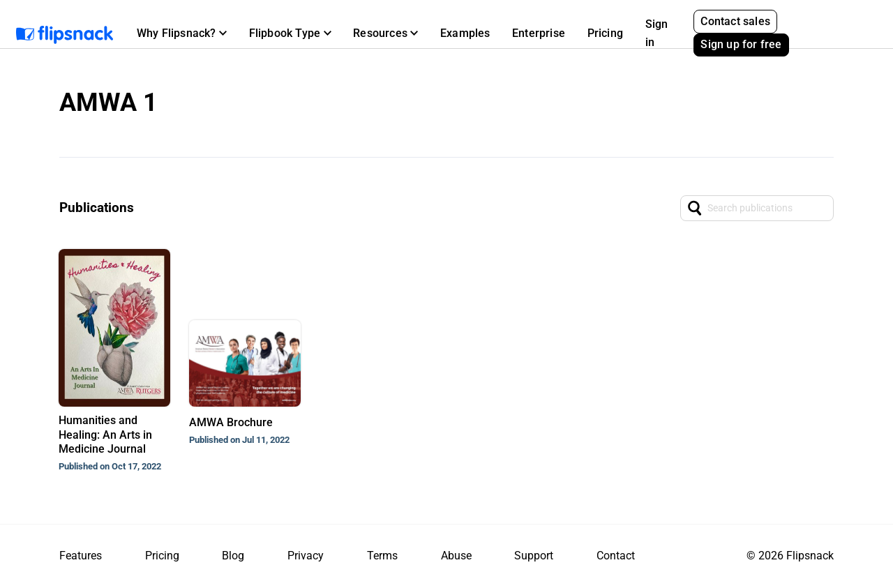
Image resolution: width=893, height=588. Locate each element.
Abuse (456, 556)
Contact (616, 556)
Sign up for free (741, 44)
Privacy (306, 556)
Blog (233, 556)
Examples (465, 33)
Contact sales (735, 21)
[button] (182, 33)
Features (81, 556)
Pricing (605, 33)
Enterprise (539, 33)
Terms (382, 556)
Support (534, 556)
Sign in (657, 33)
